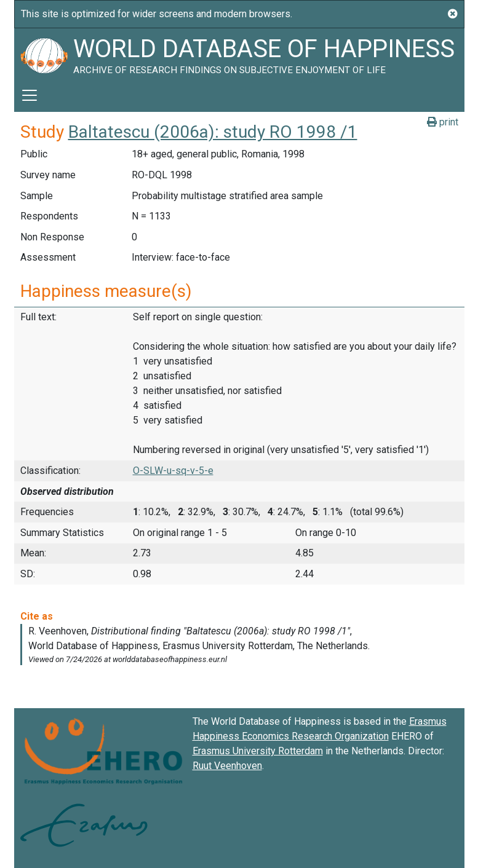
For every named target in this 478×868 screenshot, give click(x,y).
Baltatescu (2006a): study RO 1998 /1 (213, 132)
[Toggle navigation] (30, 95)
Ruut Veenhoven (227, 766)
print (443, 122)
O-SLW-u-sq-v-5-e (173, 471)
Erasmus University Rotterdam (258, 751)
